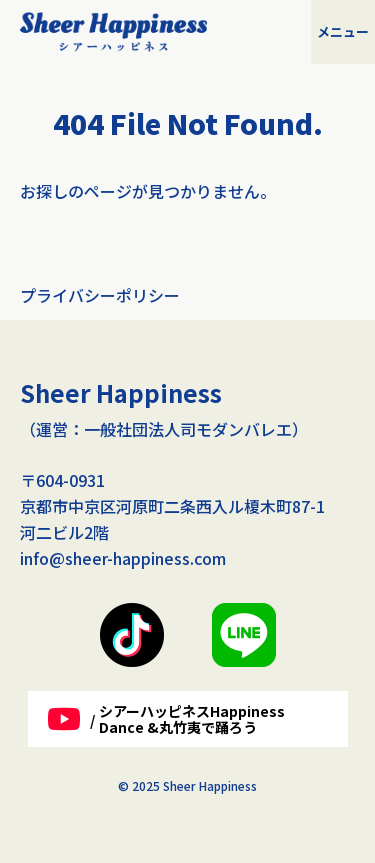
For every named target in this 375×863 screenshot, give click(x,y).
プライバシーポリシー (100, 295)
